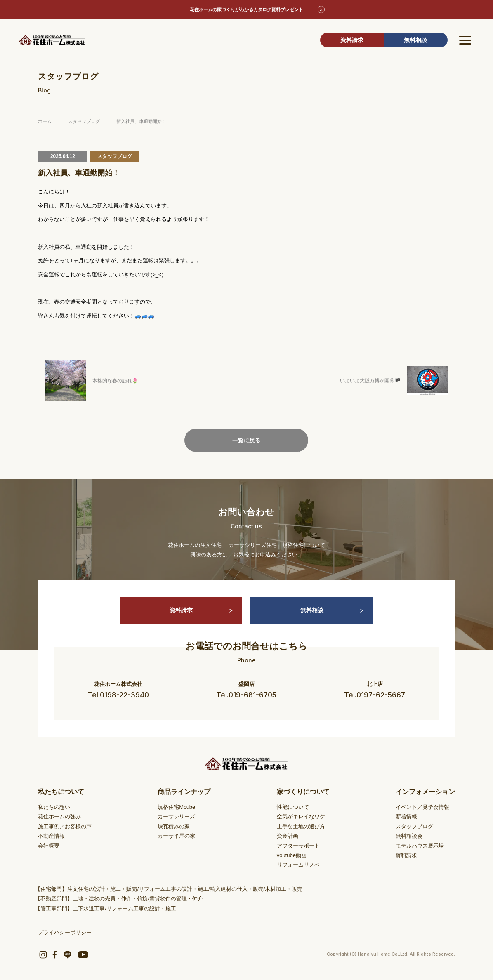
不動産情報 (51, 836)
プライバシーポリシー (65, 932)
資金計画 (288, 836)
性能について (293, 807)
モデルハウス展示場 (420, 846)
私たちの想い (54, 807)
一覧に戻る (246, 440)
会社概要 (49, 846)
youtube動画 (292, 855)
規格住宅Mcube (176, 807)
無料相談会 (409, 836)
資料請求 (352, 40)
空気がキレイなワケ (301, 816)
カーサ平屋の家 (176, 836)
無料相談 (415, 40)
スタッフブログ (414, 826)
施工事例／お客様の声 (65, 826)
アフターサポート (298, 846)
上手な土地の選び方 (301, 826)
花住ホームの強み (59, 816)
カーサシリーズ (176, 816)
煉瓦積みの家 (174, 826)
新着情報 (406, 816)
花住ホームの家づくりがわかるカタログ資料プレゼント (246, 9)
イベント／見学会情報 (422, 807)
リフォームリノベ (298, 865)
